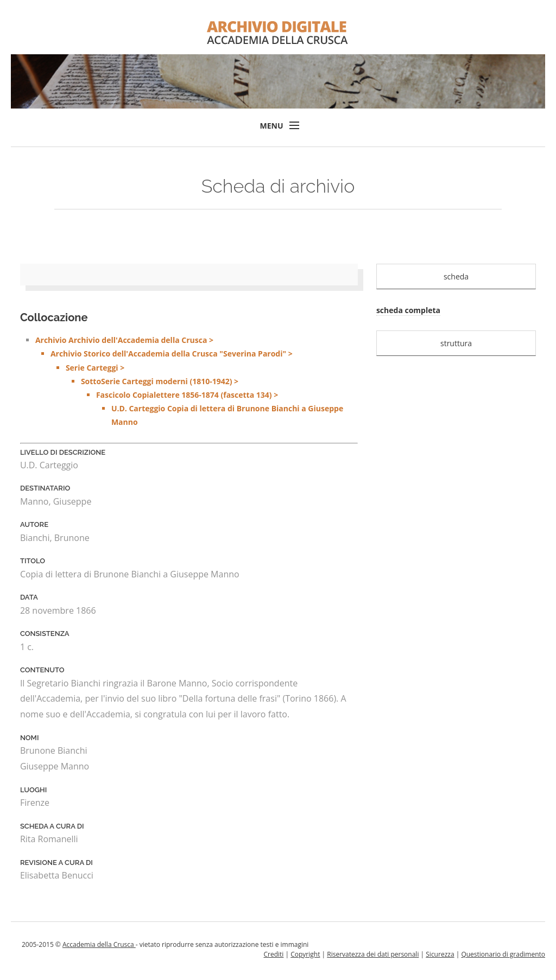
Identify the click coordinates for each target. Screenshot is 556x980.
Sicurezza (440, 954)
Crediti (273, 954)
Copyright (305, 954)
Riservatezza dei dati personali (373, 954)
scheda (456, 276)
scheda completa (408, 310)
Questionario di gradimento (503, 954)
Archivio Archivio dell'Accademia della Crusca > (197, 382)
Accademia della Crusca (99, 944)
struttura (456, 343)
